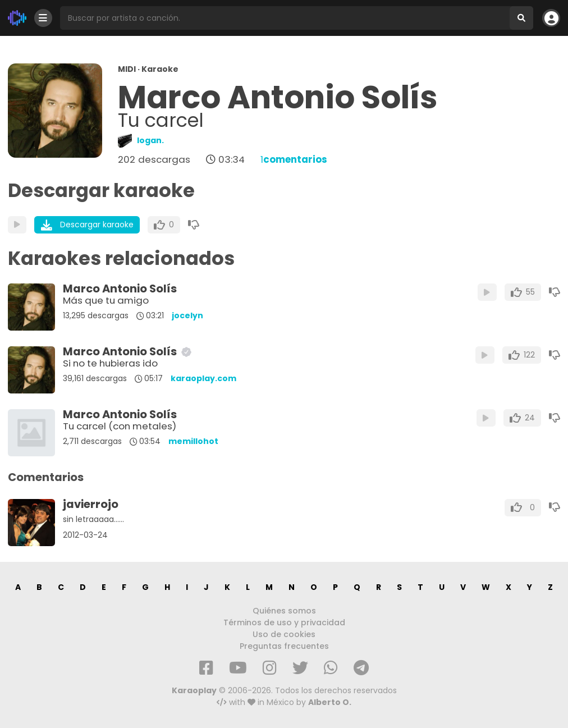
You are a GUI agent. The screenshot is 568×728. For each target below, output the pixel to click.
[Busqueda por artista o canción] (285, 18)
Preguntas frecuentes (284, 646)
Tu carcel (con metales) (120, 426)
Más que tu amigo (106, 300)
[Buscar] (521, 18)
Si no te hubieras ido (110, 363)
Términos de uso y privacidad (284, 622)
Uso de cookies (284, 634)
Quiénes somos (284, 611)
